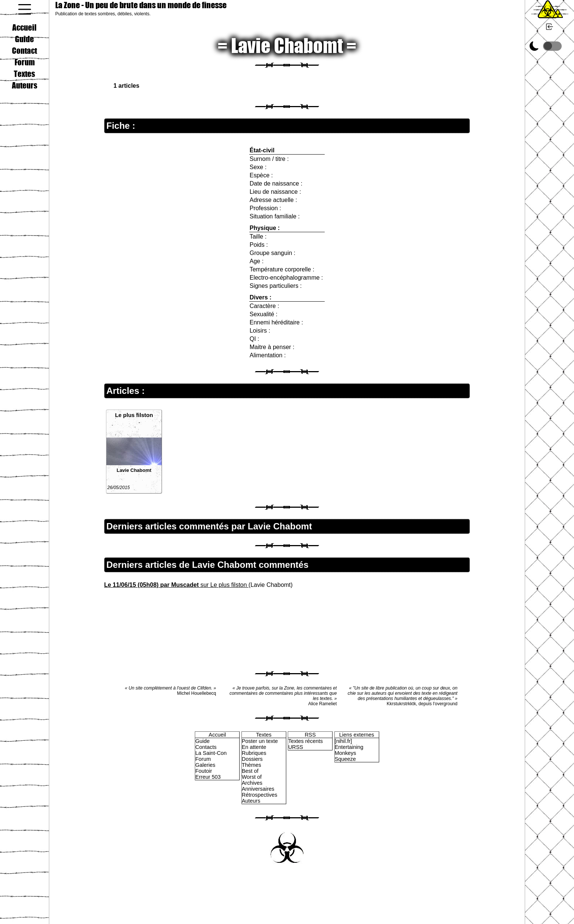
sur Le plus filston (176, 585)
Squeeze (345, 759)
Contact (24, 50)
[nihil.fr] (343, 741)
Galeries (205, 765)
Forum (25, 62)
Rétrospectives (260, 795)
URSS (296, 747)
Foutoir (204, 771)
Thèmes (252, 765)
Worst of (252, 777)
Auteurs (25, 85)
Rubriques (254, 753)
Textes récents (305, 741)
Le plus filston (134, 415)
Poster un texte (260, 741)
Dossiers (252, 759)
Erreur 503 (208, 777)
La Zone (141, 5)
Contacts (206, 747)
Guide (24, 39)
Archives (252, 783)
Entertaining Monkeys (349, 750)
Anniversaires (258, 789)
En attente (254, 747)
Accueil (24, 27)
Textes (24, 74)
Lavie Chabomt (134, 470)
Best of (250, 771)
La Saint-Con (211, 753)
